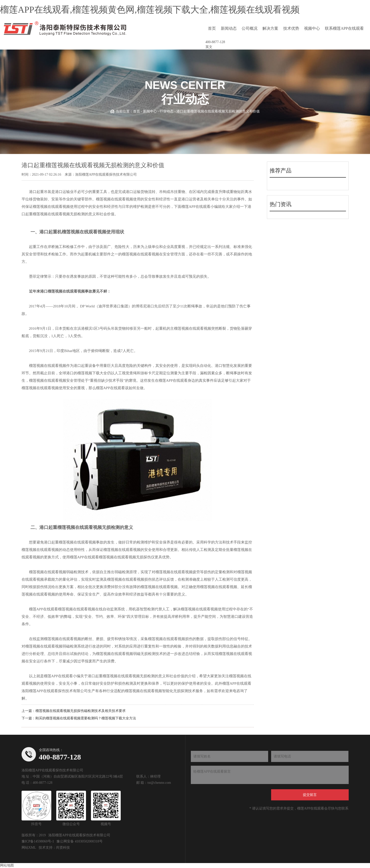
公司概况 (250, 28)
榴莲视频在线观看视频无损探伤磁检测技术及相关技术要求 (81, 711)
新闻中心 (150, 111)
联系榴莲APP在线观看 (344, 28)
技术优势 (291, 28)
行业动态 (167, 111)
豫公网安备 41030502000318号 (80, 841)
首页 (212, 28)
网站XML (29, 848)
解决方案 (270, 28)
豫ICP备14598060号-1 (38, 841)
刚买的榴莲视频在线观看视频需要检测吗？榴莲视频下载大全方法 (86, 718)
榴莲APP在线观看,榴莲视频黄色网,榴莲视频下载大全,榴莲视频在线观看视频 (150, 10)
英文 (209, 47)
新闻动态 (229, 28)
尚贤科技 (63, 848)
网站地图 (7, 865)
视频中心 (312, 28)
